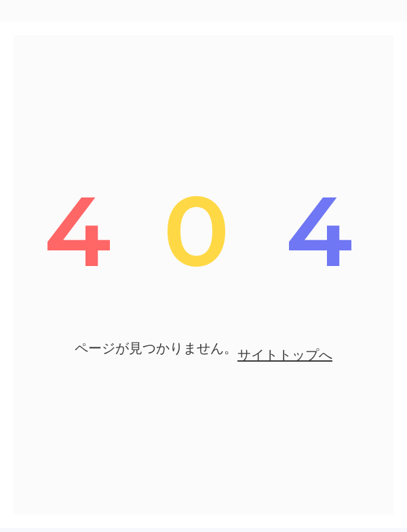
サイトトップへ (285, 355)
